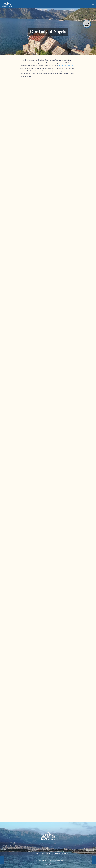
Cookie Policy (47, 853)
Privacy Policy (35, 853)
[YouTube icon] (46, 865)
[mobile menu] (93, 4)
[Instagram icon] (50, 865)
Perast (28, 63)
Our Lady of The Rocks (65, 65)
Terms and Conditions (61, 853)
